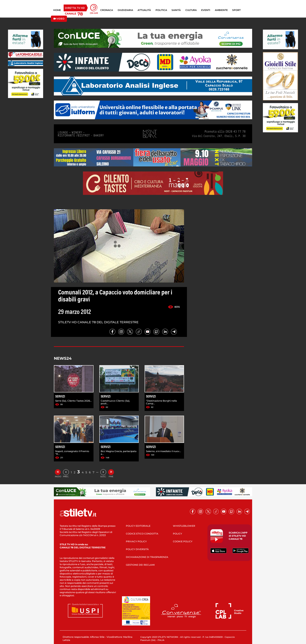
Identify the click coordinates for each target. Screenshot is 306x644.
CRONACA (107, 10)
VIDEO (59, 19)
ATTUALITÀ (144, 10)
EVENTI (206, 10)
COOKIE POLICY (183, 541)
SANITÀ (176, 10)
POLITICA (161, 10)
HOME (57, 10)
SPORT (236, 10)
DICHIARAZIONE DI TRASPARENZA (147, 557)
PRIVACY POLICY (136, 541)
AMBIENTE (221, 10)
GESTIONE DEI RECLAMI (140, 565)
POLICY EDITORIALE (138, 526)
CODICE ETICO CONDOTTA (142, 534)
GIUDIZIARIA (125, 10)
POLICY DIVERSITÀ (137, 549)
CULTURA (191, 10)
